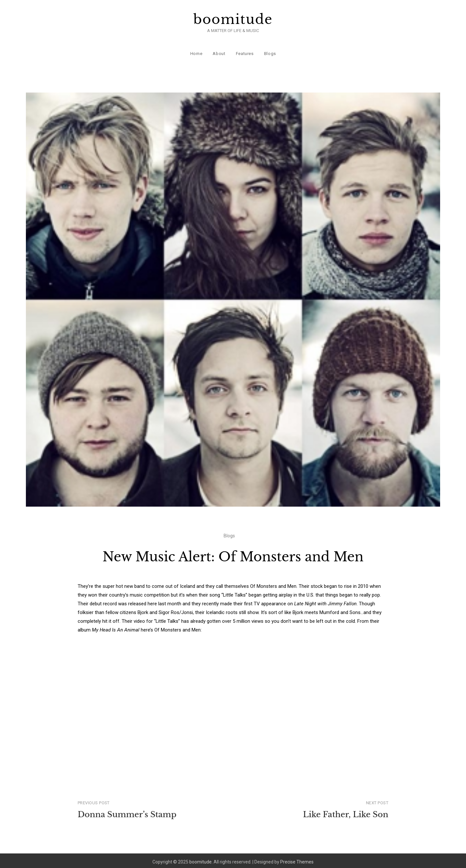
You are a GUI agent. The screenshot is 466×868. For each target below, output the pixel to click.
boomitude (233, 19)
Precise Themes (297, 859)
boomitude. (201, 859)
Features (244, 52)
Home (196, 52)
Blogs (270, 52)
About (219, 52)
